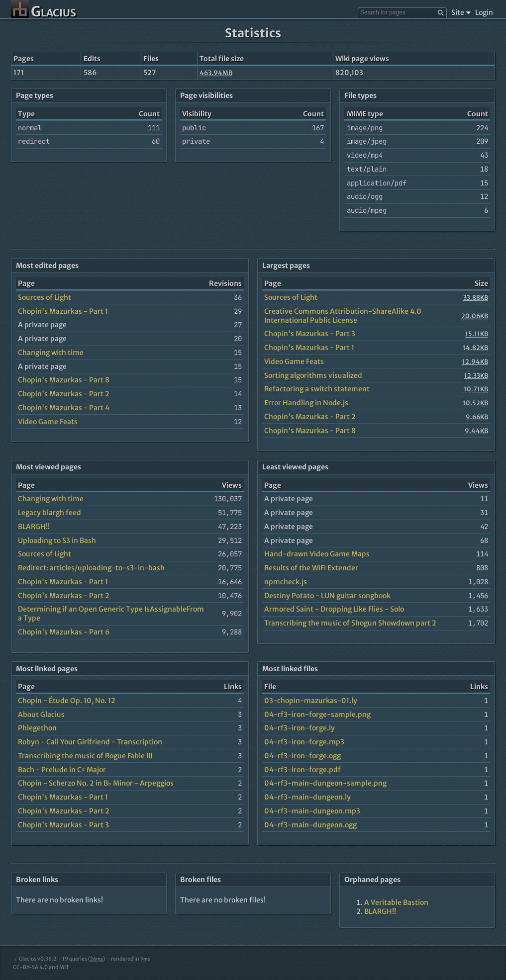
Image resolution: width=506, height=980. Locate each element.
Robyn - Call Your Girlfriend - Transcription (90, 742)
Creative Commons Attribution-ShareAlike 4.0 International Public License (343, 316)
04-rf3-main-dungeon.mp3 (312, 811)
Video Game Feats (48, 422)
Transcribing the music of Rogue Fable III (85, 756)
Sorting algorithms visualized (313, 375)
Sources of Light (45, 297)
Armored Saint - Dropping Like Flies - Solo (334, 609)
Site (461, 12)
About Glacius (41, 714)
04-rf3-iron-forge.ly (300, 728)
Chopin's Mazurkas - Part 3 (310, 334)
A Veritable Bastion (396, 902)
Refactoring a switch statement (317, 389)
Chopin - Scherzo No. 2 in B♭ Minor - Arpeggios (96, 783)
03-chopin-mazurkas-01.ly (311, 701)
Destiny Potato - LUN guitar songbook (327, 596)
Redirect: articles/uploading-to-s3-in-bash (91, 568)
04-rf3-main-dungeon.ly (307, 797)
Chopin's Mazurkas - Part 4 (64, 408)
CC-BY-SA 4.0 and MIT (41, 967)
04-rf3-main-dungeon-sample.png (325, 783)
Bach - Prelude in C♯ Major (62, 770)
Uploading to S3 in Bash (57, 540)
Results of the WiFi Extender (311, 568)
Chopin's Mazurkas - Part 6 (64, 632)
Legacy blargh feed (50, 513)
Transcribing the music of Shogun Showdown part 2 (350, 623)
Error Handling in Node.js (306, 403)
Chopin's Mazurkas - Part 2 (64, 394)
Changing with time (51, 353)
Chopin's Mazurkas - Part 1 (63, 311)
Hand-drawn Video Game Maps (317, 554)
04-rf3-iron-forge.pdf (303, 770)
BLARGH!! (34, 527)
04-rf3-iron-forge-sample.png (317, 714)
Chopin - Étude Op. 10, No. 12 (67, 701)
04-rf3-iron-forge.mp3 (304, 742)
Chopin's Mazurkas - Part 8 (64, 380)
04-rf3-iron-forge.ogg (303, 756)
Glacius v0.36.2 (35, 959)
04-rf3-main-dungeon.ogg (310, 825)
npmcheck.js (286, 582)
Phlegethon (37, 728)
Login (484, 12)
